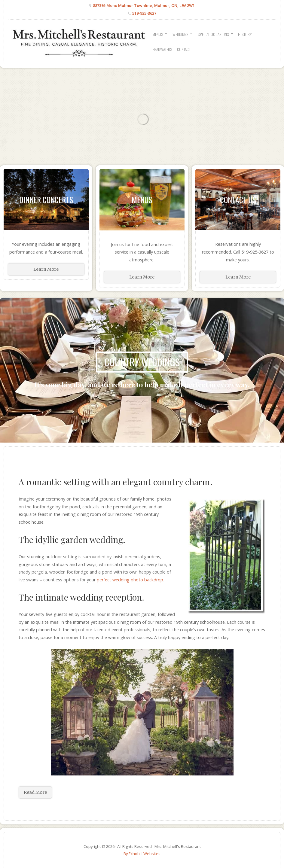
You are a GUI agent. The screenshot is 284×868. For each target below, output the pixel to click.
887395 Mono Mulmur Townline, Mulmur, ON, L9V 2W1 (144, 5)
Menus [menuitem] (158, 34)
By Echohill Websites (142, 854)
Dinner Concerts (46, 199)
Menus (142, 199)
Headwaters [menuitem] (162, 49)
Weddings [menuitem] (181, 34)
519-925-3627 (144, 13)
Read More (35, 792)
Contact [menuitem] (184, 49)
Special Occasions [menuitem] (214, 34)
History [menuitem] (245, 34)
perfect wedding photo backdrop (130, 580)
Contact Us (238, 199)
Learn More (46, 269)
